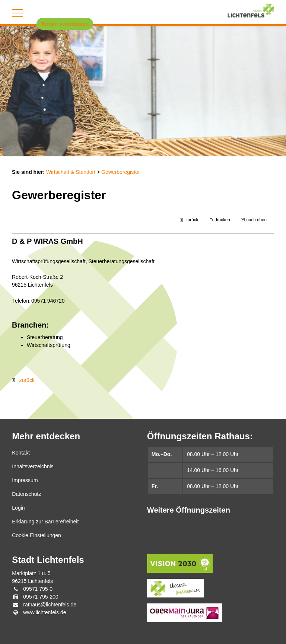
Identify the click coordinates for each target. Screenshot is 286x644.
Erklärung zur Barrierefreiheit (45, 522)
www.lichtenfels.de (45, 612)
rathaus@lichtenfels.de (50, 605)
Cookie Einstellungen (36, 535)
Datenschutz (26, 494)
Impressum (25, 480)
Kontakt (21, 453)
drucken (222, 219)
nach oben (257, 219)
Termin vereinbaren (65, 24)
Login (18, 508)
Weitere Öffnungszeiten (189, 510)
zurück (192, 219)
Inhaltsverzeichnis (33, 466)
